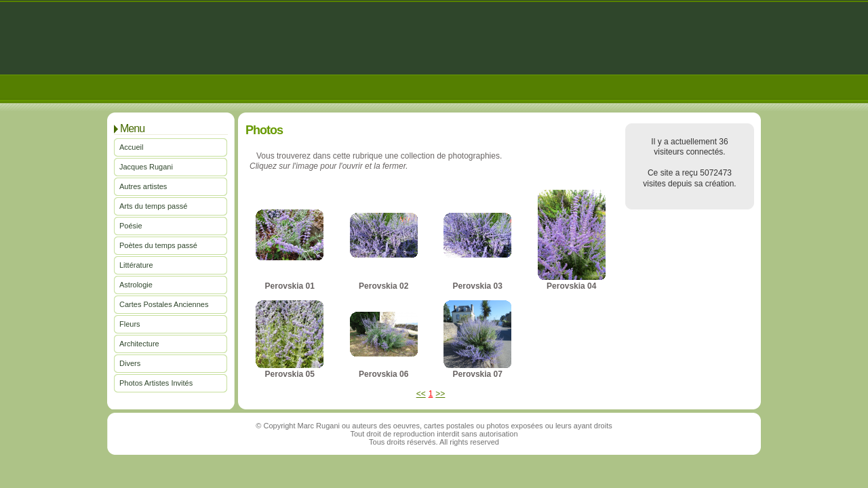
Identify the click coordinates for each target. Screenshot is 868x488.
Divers (130, 363)
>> (440, 394)
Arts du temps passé (153, 206)
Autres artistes (143, 186)
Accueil (131, 147)
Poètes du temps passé (158, 245)
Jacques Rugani (146, 167)
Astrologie (136, 285)
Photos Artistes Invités (156, 383)
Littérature (136, 265)
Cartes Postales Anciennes (164, 304)
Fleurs (130, 324)
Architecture (139, 344)
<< (421, 394)
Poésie (131, 226)
